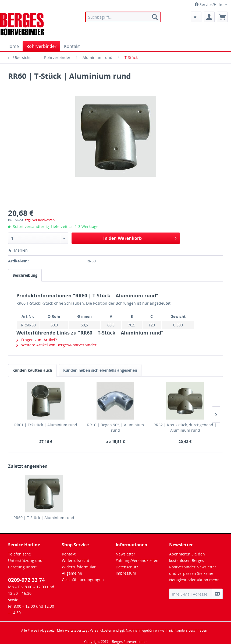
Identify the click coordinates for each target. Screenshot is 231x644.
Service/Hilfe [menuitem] (209, 4)
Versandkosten (101, 630)
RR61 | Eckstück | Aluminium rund (46, 425)
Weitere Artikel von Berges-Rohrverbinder (56, 345)
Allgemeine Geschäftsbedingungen (83, 576)
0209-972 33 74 (26, 580)
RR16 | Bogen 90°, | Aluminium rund (115, 427)
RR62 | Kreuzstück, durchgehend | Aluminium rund (185, 427)
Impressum (126, 573)
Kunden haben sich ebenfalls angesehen (100, 370)
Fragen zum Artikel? (37, 340)
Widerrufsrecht (76, 560)
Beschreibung (25, 275)
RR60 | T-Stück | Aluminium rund (44, 518)
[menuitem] (123, 17)
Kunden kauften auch (32, 370)
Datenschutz (127, 567)
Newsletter (125, 554)
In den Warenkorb (140, 237)
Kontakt (69, 554)
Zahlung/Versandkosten (137, 560)
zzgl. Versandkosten (40, 220)
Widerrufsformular (79, 567)
